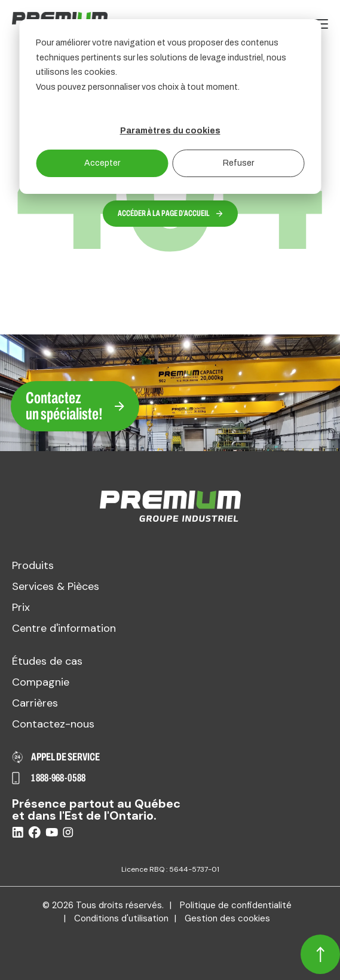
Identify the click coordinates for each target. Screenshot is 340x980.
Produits (33, 565)
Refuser (238, 163)
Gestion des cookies (227, 918)
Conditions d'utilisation (121, 918)
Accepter (102, 163)
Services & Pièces (56, 586)
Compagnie (41, 682)
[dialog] (170, 106)
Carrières (35, 703)
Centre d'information (64, 628)
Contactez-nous (53, 724)
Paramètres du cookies (170, 131)
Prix (21, 607)
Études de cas (47, 661)
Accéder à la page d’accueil (170, 213)
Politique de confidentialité (236, 905)
